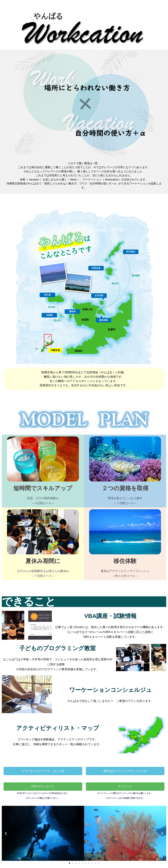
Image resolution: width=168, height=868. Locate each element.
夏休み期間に (43, 561)
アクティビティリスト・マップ (58, 728)
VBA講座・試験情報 (111, 616)
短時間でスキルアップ (43, 488)
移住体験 (125, 561)
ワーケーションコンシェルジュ (111, 690)
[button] (84, 176)
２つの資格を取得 (125, 488)
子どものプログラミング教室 (57, 648)
